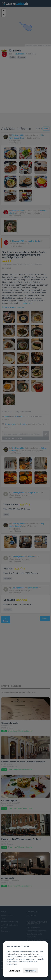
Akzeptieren (30, 971)
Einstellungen (15, 971)
